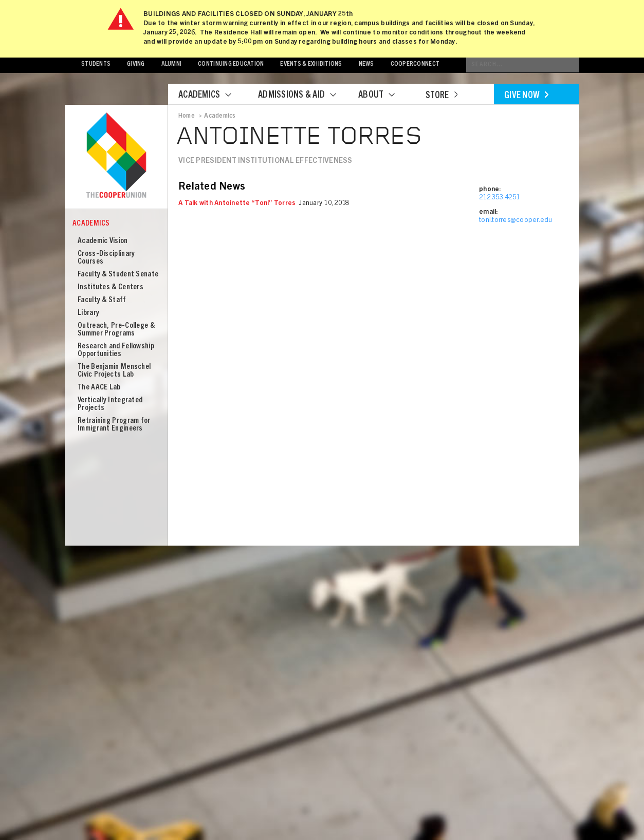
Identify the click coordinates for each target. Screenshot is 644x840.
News (366, 64)
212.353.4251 (499, 198)
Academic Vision (103, 241)
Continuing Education (231, 64)
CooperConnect (415, 64)
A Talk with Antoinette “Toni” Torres (237, 204)
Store (441, 96)
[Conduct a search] (523, 65)
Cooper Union (116, 156)
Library (88, 313)
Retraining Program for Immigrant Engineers (114, 425)
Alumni (172, 64)
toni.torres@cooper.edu (516, 221)
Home (187, 116)
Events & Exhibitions (311, 64)
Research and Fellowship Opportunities (116, 350)
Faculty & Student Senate (118, 275)
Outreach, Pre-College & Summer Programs (116, 330)
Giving (136, 64)
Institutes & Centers (111, 287)
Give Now (526, 96)
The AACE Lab (99, 388)
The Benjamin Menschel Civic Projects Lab (114, 371)
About (383, 96)
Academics (211, 96)
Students (96, 64)
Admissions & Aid (303, 96)
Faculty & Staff (102, 300)
